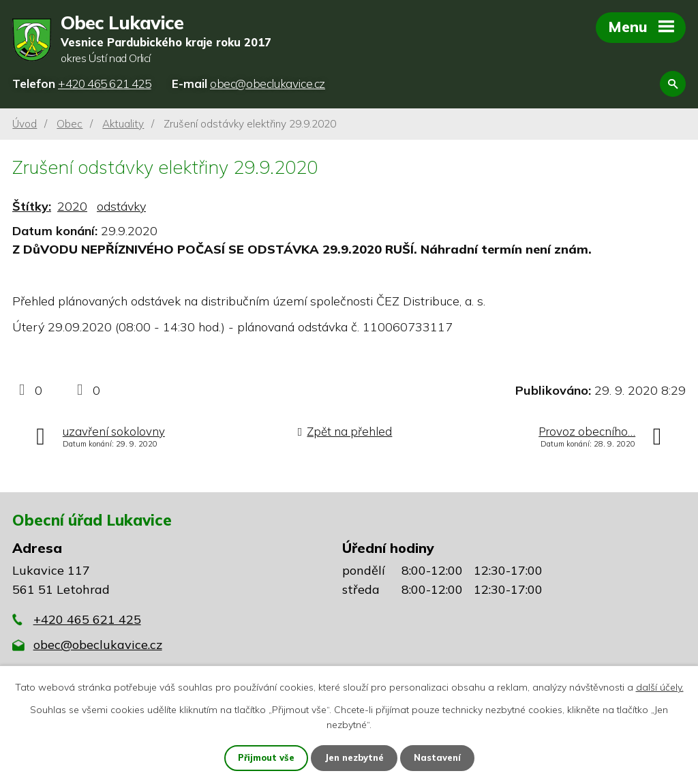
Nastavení (443, 757)
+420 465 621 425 (87, 620)
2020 (72, 208)
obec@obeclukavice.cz (98, 646)
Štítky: (32, 208)
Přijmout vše (261, 757)
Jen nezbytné (355, 757)
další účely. (660, 686)
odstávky (121, 208)
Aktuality (123, 124)
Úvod (25, 124)
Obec (70, 124)
